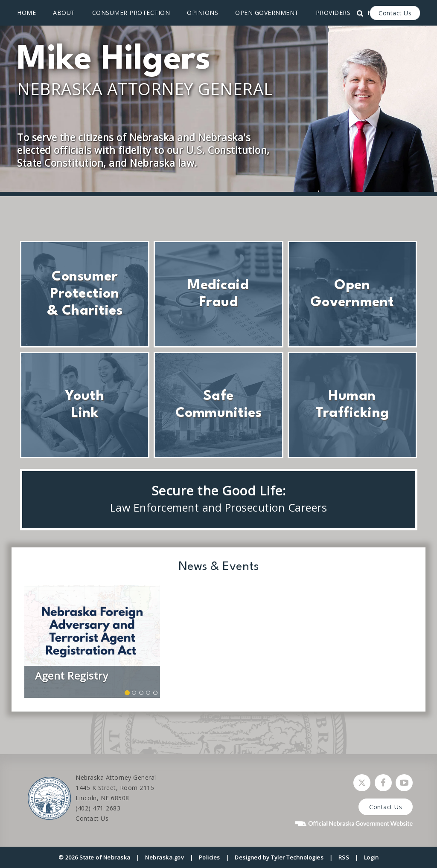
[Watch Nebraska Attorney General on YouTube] (404, 783)
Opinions (202, 13)
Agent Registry (71, 676)
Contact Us (395, 13)
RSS (344, 857)
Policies (210, 857)
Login (371, 857)
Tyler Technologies (297, 857)
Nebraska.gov (165, 857)
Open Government (267, 13)
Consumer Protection (131, 13)
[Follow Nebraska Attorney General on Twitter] (362, 783)
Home (26, 13)
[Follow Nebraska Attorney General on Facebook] (383, 783)
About (64, 13)
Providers (333, 13)
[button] (127, 693)
